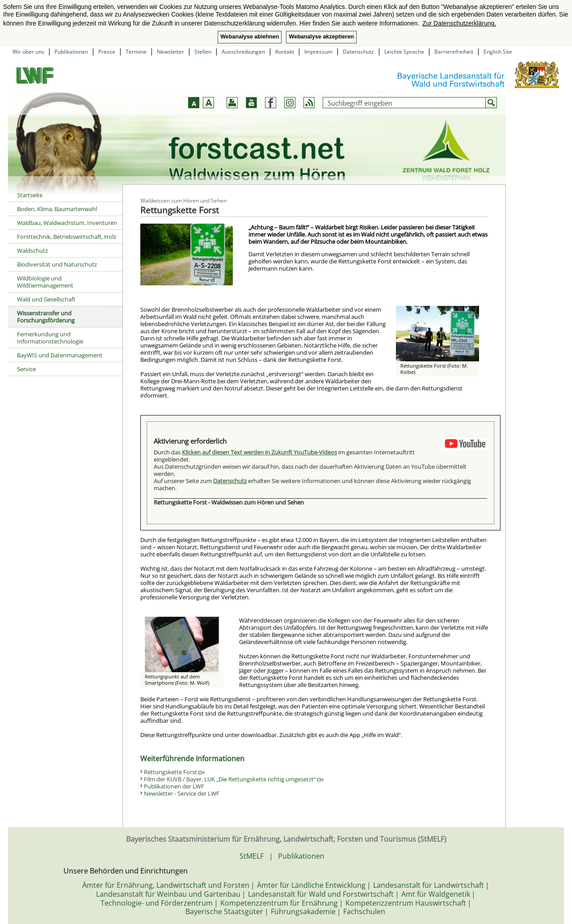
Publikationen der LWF (174, 786)
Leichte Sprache (404, 52)
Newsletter (170, 52)
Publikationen (71, 52)
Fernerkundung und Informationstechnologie (50, 338)
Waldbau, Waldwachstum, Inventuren (67, 223)
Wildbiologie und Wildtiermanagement (45, 282)
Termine (136, 52)
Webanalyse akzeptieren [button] (321, 37)
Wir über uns (28, 52)
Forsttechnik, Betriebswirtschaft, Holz (67, 237)
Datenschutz (358, 52)
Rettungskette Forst (174, 772)
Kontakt (285, 52)
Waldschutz (32, 250)
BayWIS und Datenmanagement (60, 355)
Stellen (203, 52)
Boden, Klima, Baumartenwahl (57, 209)
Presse (107, 52)
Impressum (318, 52)
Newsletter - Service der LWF (182, 793)
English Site (498, 52)
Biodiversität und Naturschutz (57, 264)
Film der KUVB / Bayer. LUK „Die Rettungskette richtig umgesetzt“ (234, 779)
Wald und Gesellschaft (46, 299)
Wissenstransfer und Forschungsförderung (46, 317)
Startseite (30, 195)
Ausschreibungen (243, 52)
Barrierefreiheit (454, 52)
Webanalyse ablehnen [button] (250, 37)
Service (26, 369)
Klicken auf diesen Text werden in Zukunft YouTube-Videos (259, 452)
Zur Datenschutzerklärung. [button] (459, 23)
